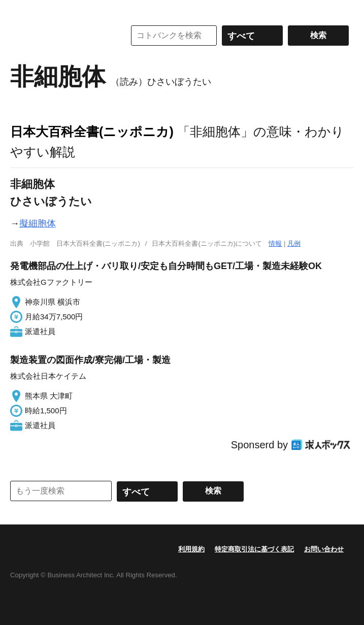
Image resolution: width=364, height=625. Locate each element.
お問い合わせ (324, 549)
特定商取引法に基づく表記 (254, 549)
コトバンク (60, 36)
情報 (275, 243)
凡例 (294, 243)
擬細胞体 (38, 223)
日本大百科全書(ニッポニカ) (92, 131)
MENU (20, 10)
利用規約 (191, 549)
